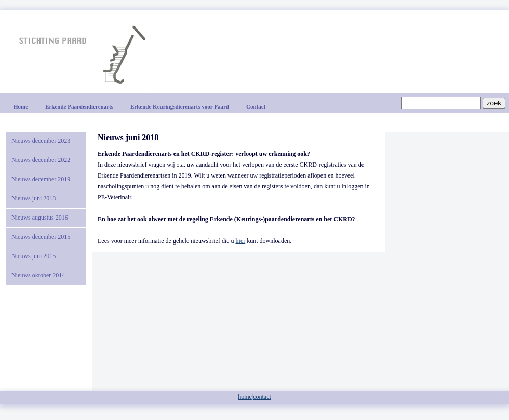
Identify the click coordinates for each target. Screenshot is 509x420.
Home (21, 106)
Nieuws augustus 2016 (40, 218)
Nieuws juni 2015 (34, 256)
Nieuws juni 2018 (34, 198)
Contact (256, 106)
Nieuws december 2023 (41, 141)
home (245, 397)
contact (262, 397)
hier (241, 241)
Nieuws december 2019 (41, 179)
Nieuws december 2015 (41, 237)
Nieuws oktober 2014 (38, 275)
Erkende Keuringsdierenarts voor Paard (180, 106)
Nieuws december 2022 (41, 160)
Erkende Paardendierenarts (79, 106)
